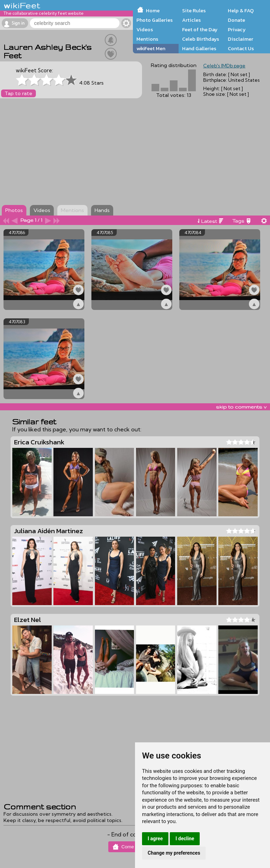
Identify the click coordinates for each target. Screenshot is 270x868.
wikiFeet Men (151, 48)
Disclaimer (240, 39)
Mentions (147, 39)
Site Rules (194, 11)
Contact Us (241, 48)
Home (153, 11)
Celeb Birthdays (201, 39)
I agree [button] (155, 839)
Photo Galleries (155, 20)
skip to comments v (241, 407)
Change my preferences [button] (174, 853)
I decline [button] (185, 839)
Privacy (237, 29)
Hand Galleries (199, 48)
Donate (236, 20)
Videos (145, 29)
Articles (191, 20)
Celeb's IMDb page (224, 66)
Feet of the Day (200, 29)
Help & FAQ (241, 11)
